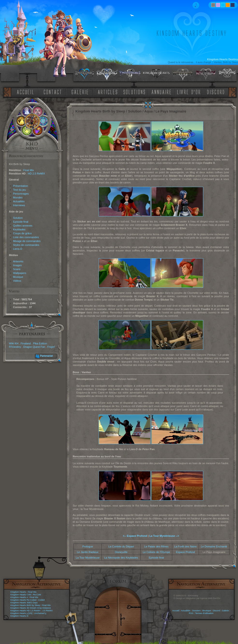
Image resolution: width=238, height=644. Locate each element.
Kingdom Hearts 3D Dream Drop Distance (31, 608)
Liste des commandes (26, 237)
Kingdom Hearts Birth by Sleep (25, 605)
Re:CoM (37, 595)
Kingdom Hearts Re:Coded (23, 600)
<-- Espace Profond (135, 536)
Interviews (19, 205)
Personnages (21, 194)
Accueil (176, 611)
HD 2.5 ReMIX (36, 174)
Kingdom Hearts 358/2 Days (24, 603)
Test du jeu (19, 190)
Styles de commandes (26, 245)
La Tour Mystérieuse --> (164, 536)
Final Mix (29, 170)
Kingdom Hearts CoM (21, 595)
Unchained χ (40, 613)
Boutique (207, 611)
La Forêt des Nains (185, 546)
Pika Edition (40, 343)
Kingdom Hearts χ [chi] (21, 613)
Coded (41, 600)
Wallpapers (20, 273)
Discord (216, 611)
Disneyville (121, 552)
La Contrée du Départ (121, 546)
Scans (17, 269)
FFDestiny (15, 347)
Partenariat (46, 356)
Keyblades (19, 229)
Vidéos (17, 281)
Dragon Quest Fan (34, 347)
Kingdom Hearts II (19, 597)
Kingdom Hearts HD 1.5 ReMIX (25, 611)
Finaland (26, 343)
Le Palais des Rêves (156, 546)
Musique (18, 277)
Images (17, 265)
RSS (191, 613)
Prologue (88, 546)
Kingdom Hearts (18, 592)
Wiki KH (14, 343)
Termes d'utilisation (204, 613)
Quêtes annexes (23, 226)
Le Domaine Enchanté (214, 546)
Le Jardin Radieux (88, 552)
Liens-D (18, 249)
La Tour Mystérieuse (88, 558)
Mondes (18, 197)
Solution (18, 218)
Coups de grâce (22, 233)
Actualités (19, 201)
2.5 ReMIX (47, 611)
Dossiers (196, 611)
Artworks (18, 261)
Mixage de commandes (27, 241)
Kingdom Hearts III (19, 616)
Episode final (21, 222)
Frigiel (51, 347)
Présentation (21, 186)
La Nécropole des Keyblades (121, 558)
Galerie (225, 611)
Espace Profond (185, 552)
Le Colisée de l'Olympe (156, 552)
